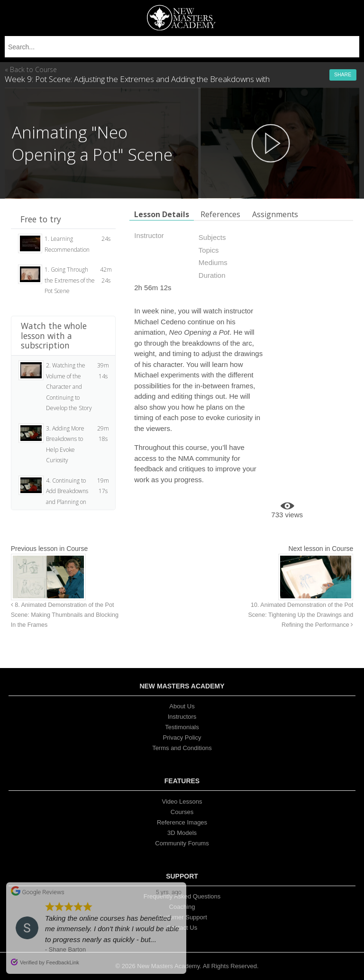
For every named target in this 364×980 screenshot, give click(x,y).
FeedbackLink (63, 962)
